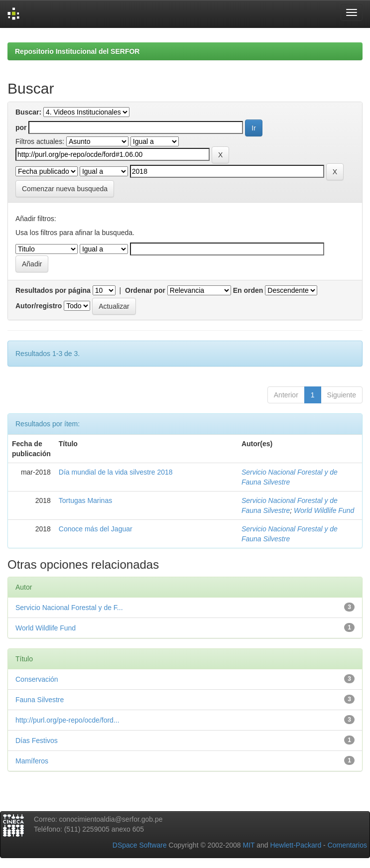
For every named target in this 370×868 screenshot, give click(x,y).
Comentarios (347, 845)
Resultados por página (53, 290)
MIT (248, 845)
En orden (248, 290)
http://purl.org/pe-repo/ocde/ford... (67, 720)
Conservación (37, 679)
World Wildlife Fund (324, 510)
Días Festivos (37, 741)
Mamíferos (32, 761)
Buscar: (28, 112)
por (21, 127)
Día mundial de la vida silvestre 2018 (116, 472)
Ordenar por (145, 290)
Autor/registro (39, 306)
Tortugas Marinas (85, 500)
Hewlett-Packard (296, 845)
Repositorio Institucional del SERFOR (77, 51)
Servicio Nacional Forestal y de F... (69, 608)
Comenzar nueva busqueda (65, 189)
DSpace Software (140, 845)
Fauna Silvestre (40, 700)
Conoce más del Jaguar (96, 529)
